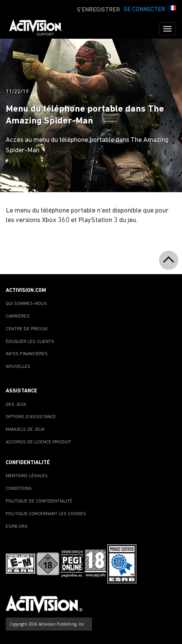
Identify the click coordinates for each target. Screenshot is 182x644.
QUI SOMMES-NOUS (26, 304)
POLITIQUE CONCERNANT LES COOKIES (46, 514)
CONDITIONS (19, 489)
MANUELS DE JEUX (25, 430)
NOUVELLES (18, 367)
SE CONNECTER (144, 10)
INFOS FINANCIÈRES (27, 354)
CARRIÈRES (18, 316)
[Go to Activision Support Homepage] (40, 29)
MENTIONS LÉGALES (27, 476)
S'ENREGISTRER (98, 10)
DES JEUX (16, 405)
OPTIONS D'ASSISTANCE (31, 417)
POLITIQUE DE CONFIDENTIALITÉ (39, 501)
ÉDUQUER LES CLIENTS (30, 342)
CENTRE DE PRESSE (27, 329)
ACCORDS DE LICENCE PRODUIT (39, 442)
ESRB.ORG (17, 527)
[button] (172, 9)
